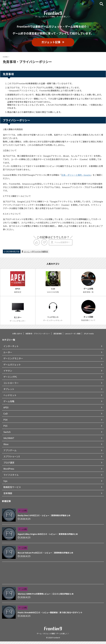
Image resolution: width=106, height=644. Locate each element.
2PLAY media (89, 336)
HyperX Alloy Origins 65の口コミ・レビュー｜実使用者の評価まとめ (48, 536)
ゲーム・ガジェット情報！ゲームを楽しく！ (53, 636)
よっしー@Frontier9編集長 (36, 251)
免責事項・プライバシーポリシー (38, 336)
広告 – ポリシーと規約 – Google (76, 175)
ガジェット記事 (53, 42)
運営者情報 (57, 336)
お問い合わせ (17, 336)
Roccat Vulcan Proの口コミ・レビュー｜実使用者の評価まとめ (45, 555)
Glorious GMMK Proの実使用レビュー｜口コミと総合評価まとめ (46, 596)
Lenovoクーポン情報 (73, 336)
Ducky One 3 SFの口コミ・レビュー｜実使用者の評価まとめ (44, 518)
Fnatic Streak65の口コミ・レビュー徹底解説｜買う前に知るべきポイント (50, 615)
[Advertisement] (53, 576)
